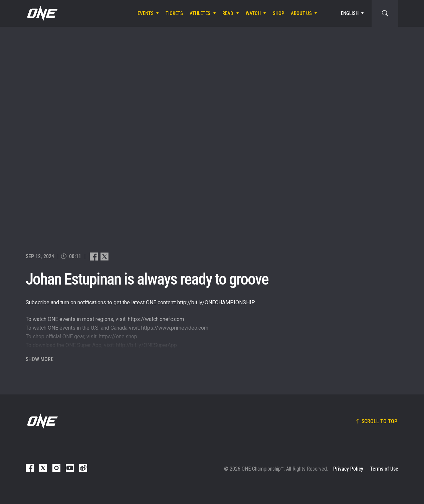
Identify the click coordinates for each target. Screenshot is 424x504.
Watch (253, 13)
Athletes (200, 13)
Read (228, 13)
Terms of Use (384, 469)
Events (146, 13)
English (350, 13)
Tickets (174, 13)
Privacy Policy (348, 469)
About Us (301, 13)
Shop (278, 13)
